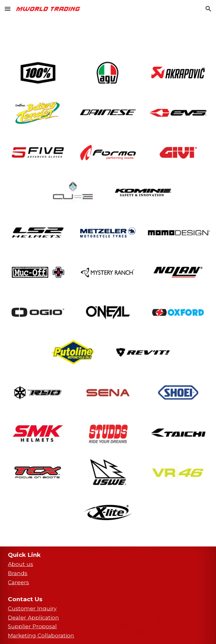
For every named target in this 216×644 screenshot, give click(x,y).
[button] (8, 9)
